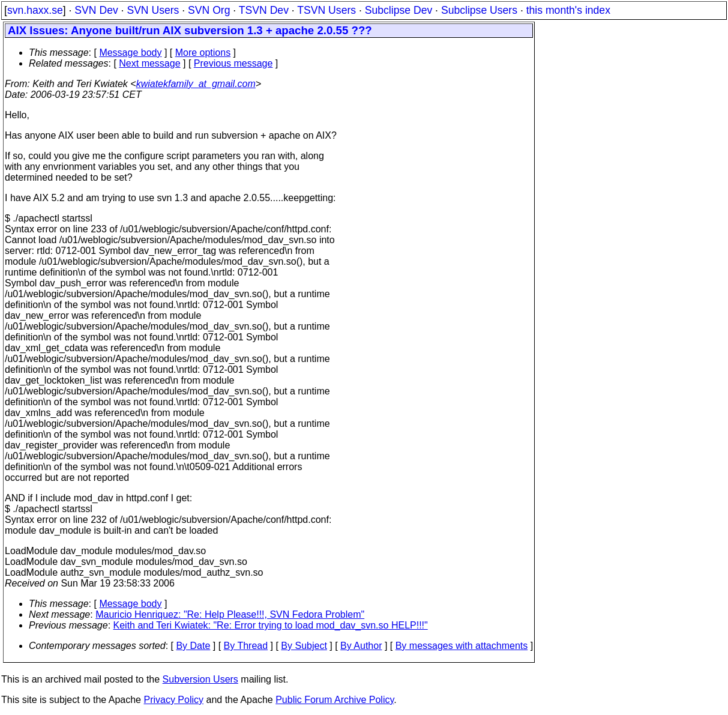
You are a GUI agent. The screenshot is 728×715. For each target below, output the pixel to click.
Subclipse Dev (399, 10)
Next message (149, 63)
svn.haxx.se (35, 10)
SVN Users (153, 10)
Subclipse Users (479, 10)
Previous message (233, 63)
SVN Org (209, 10)
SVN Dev (96, 10)
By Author (361, 646)
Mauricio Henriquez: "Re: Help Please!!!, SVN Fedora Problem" (230, 614)
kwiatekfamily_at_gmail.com (196, 84)
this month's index (568, 10)
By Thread (246, 646)
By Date (193, 646)
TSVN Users (326, 10)
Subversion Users (200, 679)
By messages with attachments (462, 646)
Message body (130, 53)
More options (203, 53)
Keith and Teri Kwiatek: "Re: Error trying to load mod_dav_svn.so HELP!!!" (271, 625)
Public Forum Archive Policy (335, 700)
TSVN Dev (264, 10)
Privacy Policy (173, 700)
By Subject (304, 646)
